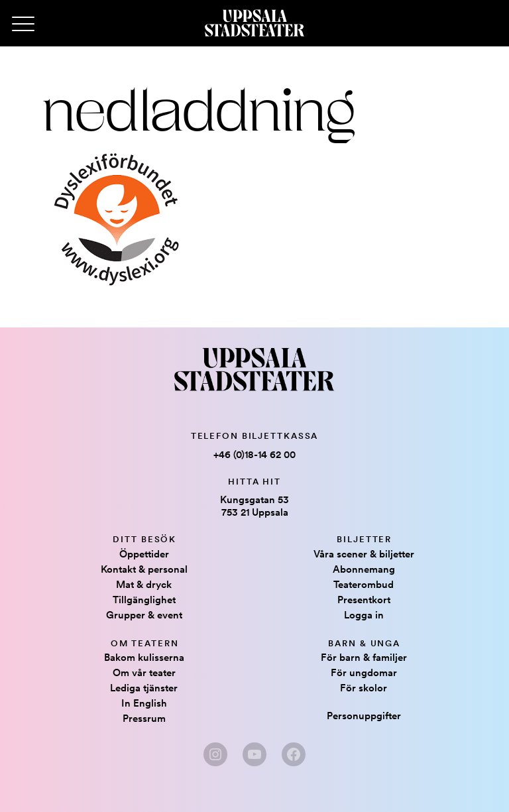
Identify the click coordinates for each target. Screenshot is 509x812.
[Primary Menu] (23, 25)
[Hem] (254, 23)
